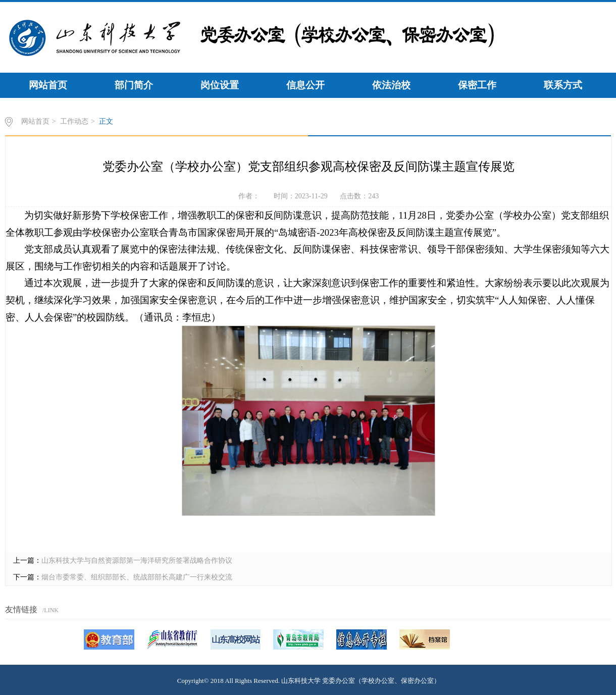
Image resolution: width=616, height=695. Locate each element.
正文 (106, 121)
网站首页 (48, 85)
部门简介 (134, 85)
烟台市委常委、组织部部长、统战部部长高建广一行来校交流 (137, 577)
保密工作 (477, 85)
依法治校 (391, 85)
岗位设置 (220, 85)
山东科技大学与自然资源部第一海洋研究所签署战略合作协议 (137, 560)
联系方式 (563, 85)
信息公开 (305, 85)
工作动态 (74, 121)
